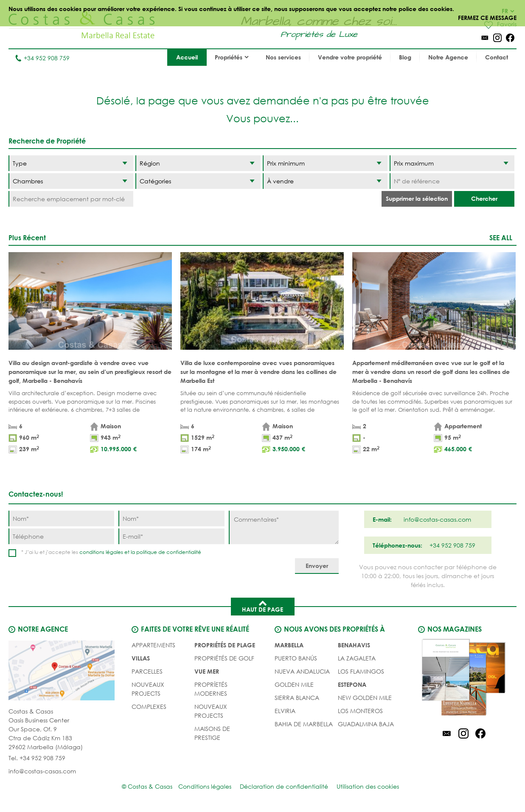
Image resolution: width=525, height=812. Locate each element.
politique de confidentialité (169, 552)
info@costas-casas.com (42, 771)
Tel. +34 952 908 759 (37, 758)
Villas (141, 658)
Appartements (153, 645)
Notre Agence (448, 57)
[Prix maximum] (452, 163)
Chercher (484, 198)
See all (501, 237)
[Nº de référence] (452, 181)
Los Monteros (360, 711)
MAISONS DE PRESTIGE (212, 733)
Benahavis (354, 645)
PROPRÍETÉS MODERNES (211, 689)
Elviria (285, 711)
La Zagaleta (357, 658)
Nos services (283, 57)
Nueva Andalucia (302, 671)
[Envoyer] (317, 566)
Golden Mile (294, 684)
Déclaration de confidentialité (284, 786)
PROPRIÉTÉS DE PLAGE (225, 645)
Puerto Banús (296, 658)
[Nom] (61, 518)
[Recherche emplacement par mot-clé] (71, 199)
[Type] (71, 163)
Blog (405, 57)
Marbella (289, 645)
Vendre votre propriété (350, 57)
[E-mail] (171, 536)
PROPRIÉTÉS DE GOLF (224, 658)
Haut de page (262, 606)
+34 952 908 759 (42, 58)
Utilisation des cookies (368, 786)
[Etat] (325, 181)
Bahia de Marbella (304, 724)
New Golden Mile (365, 698)
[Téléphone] (61, 536)
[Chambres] (71, 181)
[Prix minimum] (325, 163)
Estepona (352, 684)
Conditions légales (205, 786)
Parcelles (147, 671)
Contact (497, 57)
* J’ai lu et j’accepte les (111, 552)
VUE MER (207, 671)
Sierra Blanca (297, 698)
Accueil (187, 57)
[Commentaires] (284, 527)
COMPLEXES (149, 707)
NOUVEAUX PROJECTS (148, 689)
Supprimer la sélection (417, 198)
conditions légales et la (108, 552)
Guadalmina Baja (366, 724)
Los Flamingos (361, 671)
